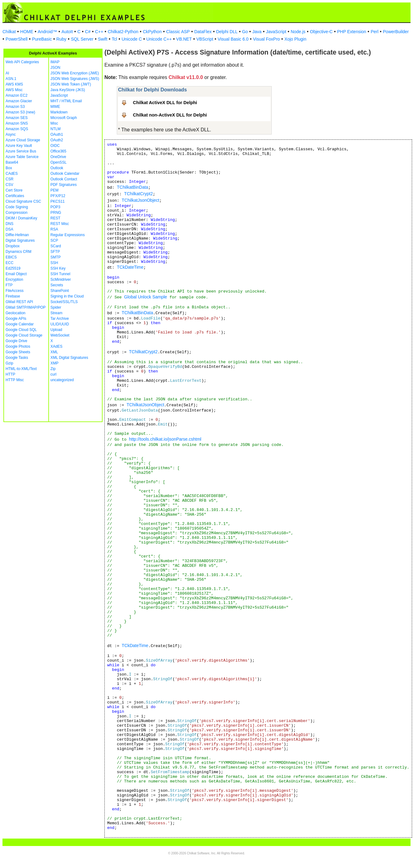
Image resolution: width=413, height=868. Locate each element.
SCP (54, 240)
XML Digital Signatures (69, 358)
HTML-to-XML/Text (21, 369)
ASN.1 (11, 79)
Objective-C (321, 32)
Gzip (9, 363)
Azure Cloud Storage (23, 140)
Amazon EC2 (17, 95)
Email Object (16, 274)
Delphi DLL (227, 32)
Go (245, 32)
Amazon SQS (17, 129)
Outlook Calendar (65, 174)
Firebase (13, 296)
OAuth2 (57, 140)
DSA (9, 229)
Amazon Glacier (19, 101)
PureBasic (42, 39)
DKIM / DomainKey (21, 218)
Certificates (15, 196)
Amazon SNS (17, 123)
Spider (56, 307)
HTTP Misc (15, 380)
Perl (374, 32)
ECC (9, 263)
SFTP (55, 252)
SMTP (56, 257)
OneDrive (58, 157)
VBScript (205, 39)
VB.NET (184, 39)
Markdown (59, 112)
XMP (55, 363)
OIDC (55, 146)
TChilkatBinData (132, 187)
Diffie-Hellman (17, 235)
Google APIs (16, 319)
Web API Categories (22, 62)
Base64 (12, 162)
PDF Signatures (64, 185)
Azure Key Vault (19, 146)
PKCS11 (58, 201)
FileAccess (15, 291)
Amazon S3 (15, 107)
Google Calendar (20, 324)
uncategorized (62, 380)
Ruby (62, 39)
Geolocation (15, 313)
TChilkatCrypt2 (139, 194)
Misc (54, 123)
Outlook (57, 168)
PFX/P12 (58, 196)
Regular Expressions (68, 235)
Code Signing (17, 207)
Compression (17, 213)
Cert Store (14, 190)
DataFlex (203, 32)
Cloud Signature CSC (23, 201)
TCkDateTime (130, 267)
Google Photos (18, 346)
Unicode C (132, 39)
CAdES (12, 174)
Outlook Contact (64, 179)
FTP (9, 285)
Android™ (47, 32)
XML (54, 352)
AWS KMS (14, 84)
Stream (57, 313)
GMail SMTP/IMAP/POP (26, 307)
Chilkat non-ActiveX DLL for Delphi (170, 115)
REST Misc (60, 224)
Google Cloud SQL (21, 330)
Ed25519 (13, 268)
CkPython (152, 32)
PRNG (56, 213)
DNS (9, 224)
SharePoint (60, 291)
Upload (56, 330)
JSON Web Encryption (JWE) (75, 73)
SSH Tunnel (60, 274)
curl (53, 374)
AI (7, 73)
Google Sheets (18, 352)
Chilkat (9, 32)
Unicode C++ (159, 39)
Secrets (57, 285)
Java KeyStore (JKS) (68, 90)
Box (9, 168)
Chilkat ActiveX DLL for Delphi (165, 103)
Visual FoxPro (266, 39)
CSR (9, 179)
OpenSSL (59, 162)
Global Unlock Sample (146, 297)
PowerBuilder (396, 32)
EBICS (11, 257)
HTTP (10, 374)
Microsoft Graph (64, 118)
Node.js (298, 32)
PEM (55, 190)
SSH (54, 263)
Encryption (14, 280)
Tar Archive (60, 319)
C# (88, 32)
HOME (27, 32)
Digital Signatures (20, 240)
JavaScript (276, 32)
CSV (9, 185)
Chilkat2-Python (123, 32)
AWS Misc (14, 90)
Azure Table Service (22, 157)
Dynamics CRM (18, 252)
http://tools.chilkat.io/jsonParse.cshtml (165, 439)
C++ (99, 32)
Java (257, 32)
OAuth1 (57, 134)
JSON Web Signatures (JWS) (75, 79)
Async (11, 134)
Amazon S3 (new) (20, 112)
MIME (55, 107)
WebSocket (60, 335)
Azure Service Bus (21, 151)
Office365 (58, 151)
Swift (103, 39)
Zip (53, 369)
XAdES (57, 346)
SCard (56, 246)
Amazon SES (17, 118)
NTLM (56, 129)
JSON (55, 68)
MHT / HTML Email (66, 101)
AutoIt (67, 32)
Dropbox (13, 246)
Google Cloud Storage (24, 335)
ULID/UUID (60, 324)
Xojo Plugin (295, 39)
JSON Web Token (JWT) (71, 84)
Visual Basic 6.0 (233, 39)
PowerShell (17, 39)
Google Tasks (17, 358)
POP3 (55, 207)
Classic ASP (178, 32)
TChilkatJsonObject (141, 200)
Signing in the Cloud (67, 296)
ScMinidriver (61, 280)
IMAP (55, 62)
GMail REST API (19, 302)
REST (55, 218)
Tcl (114, 39)
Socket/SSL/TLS (64, 302)
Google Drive (16, 341)
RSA (54, 229)
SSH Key (58, 268)
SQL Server (82, 39)
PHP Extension (352, 32)
